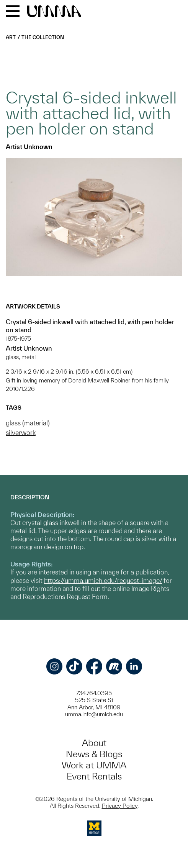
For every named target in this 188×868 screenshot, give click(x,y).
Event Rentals (94, 776)
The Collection (43, 37)
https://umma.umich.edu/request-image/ (103, 580)
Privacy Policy (120, 806)
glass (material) (28, 423)
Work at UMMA (94, 765)
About (94, 743)
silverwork (21, 432)
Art (11, 37)
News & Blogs (94, 754)
